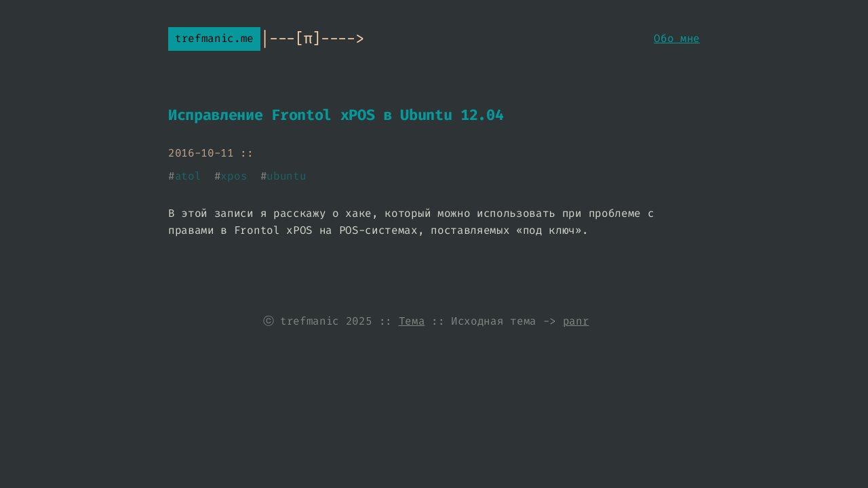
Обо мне (677, 38)
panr (576, 321)
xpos (234, 176)
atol (188, 176)
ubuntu (286, 176)
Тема (412, 321)
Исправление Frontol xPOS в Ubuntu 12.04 (336, 115)
